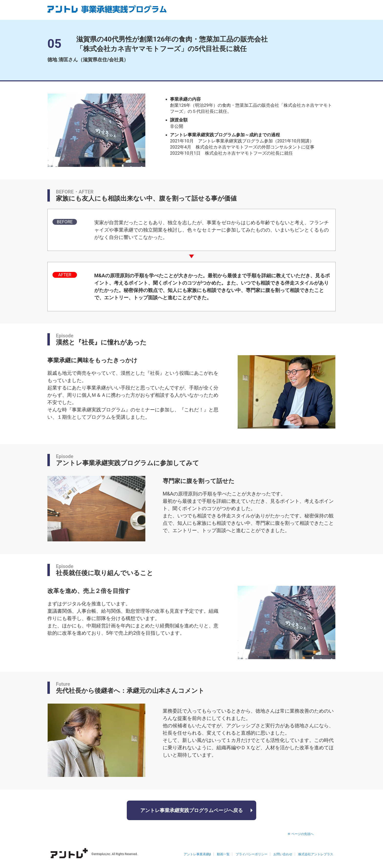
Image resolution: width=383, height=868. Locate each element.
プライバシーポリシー (252, 854)
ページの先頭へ (303, 834)
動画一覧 (223, 854)
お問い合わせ (283, 854)
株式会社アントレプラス (316, 854)
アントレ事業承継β (197, 854)
